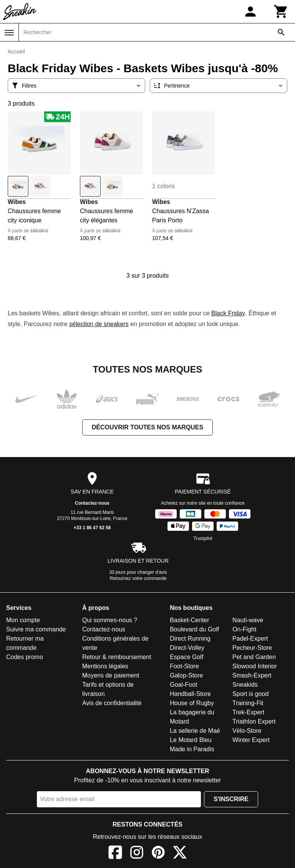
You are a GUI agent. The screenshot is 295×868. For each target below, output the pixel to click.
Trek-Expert (248, 712)
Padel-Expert (250, 639)
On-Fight (244, 629)
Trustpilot (203, 538)
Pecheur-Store (252, 648)
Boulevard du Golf (194, 629)
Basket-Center (189, 620)
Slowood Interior (255, 666)
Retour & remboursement (117, 657)
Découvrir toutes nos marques (147, 427)
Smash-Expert (252, 675)
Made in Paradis (192, 749)
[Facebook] (115, 854)
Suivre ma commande (36, 629)
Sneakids (245, 685)
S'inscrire (231, 799)
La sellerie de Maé (195, 731)
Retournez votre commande (138, 578)
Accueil (16, 51)
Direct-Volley (187, 648)
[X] (180, 854)
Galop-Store (186, 675)
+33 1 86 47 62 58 (92, 528)
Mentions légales (105, 666)
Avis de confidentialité (112, 703)
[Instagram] (137, 854)
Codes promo (25, 657)
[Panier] (281, 12)
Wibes (17, 202)
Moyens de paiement (111, 675)
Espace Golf (186, 657)
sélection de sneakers (99, 324)
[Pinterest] (158, 854)
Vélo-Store (247, 731)
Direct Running (190, 639)
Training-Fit (248, 703)
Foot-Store (184, 666)
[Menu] (9, 33)
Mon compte (23, 620)
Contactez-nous (92, 503)
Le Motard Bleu (191, 740)
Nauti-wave (248, 620)
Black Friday (228, 313)
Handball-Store (190, 694)
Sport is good (250, 694)
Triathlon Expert (254, 721)
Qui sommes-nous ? (110, 620)
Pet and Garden (254, 657)
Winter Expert (251, 740)
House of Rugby (192, 703)
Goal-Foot (183, 685)
